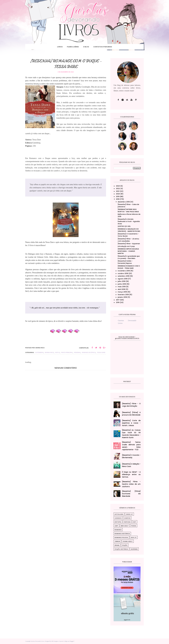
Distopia (118, 522)
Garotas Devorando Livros (38, 641)
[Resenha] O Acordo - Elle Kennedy (131, 456)
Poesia (134, 526)
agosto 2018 (123, 279)
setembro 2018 (124, 276)
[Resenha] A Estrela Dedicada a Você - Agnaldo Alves (129, 221)
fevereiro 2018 (123, 295)
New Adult (125, 526)
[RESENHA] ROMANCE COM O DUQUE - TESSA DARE (129, 267)
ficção (125, 545)
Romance (118, 530)
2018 (118, 199)
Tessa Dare (101, 353)
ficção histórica (121, 549)
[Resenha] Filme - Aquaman (129, 244)
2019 (118, 197)
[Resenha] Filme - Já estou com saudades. (128, 240)
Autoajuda (119, 514)
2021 (118, 191)
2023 (118, 186)
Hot (135, 522)
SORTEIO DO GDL (124, 226)
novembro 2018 (124, 271)
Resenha (77, 353)
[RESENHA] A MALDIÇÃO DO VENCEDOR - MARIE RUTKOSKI (129, 230)
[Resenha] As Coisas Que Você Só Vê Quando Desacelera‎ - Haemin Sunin (131, 434)
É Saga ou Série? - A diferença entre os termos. (131, 474)
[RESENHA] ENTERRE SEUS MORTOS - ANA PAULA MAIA (128, 210)
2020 (118, 194)
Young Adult (128, 541)
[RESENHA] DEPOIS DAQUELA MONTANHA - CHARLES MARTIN (128, 251)
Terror (117, 541)
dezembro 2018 (124, 202)
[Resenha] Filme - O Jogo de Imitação (131, 405)
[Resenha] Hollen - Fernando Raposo (125, 262)
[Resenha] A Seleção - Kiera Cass (131, 465)
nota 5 (58, 353)
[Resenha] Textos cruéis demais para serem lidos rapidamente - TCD (131, 446)
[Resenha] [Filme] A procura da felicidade (131, 414)
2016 (118, 302)
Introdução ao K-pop (126, 246)
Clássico (118, 518)
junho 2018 (122, 284)
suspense (134, 549)
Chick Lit (129, 514)
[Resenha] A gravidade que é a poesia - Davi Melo (129, 257)
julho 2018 (122, 281)
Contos (127, 518)
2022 (118, 189)
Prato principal (67, 353)
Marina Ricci (49, 353)
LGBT (116, 526)
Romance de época (89, 353)
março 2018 (122, 292)
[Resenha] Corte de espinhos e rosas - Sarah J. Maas (131, 423)
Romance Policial (121, 537)
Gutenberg (39, 353)
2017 (118, 300)
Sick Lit (134, 537)
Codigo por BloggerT (69, 641)
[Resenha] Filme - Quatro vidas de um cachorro (131, 484)
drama (117, 545)
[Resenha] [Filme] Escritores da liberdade (131, 494)
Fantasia (127, 522)
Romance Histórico (122, 534)
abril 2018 (121, 289)
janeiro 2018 (122, 297)
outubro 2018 (123, 273)
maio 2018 (122, 287)
